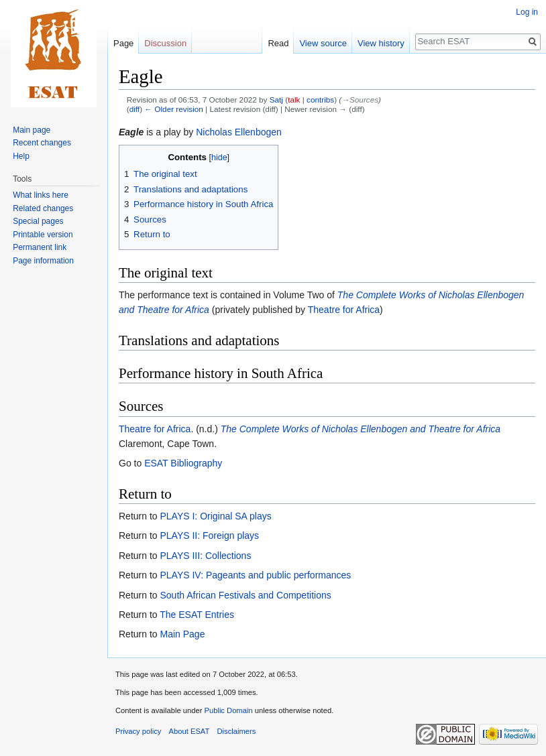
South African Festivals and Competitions (245, 595)
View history (381, 43)
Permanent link (40, 247)
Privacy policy (138, 731)
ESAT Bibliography (183, 463)
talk (294, 100)
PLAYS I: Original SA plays (215, 516)
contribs (320, 100)
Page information (43, 261)
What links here (41, 195)
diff (134, 109)
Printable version (43, 235)
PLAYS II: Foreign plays (209, 535)
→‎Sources (360, 100)
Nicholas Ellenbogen (239, 132)
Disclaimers (237, 731)
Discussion (165, 43)
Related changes (43, 208)
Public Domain (228, 710)
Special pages (38, 221)
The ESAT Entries (197, 615)
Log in (527, 12)
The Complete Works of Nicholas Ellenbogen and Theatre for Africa (361, 429)
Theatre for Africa (344, 310)
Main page (32, 130)
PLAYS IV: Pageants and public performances (255, 575)
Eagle (131, 132)
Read (278, 43)
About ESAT (189, 731)
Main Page (182, 634)
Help (21, 156)
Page (123, 43)
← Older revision (174, 109)
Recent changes (42, 143)
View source (323, 43)
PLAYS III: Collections (205, 556)
